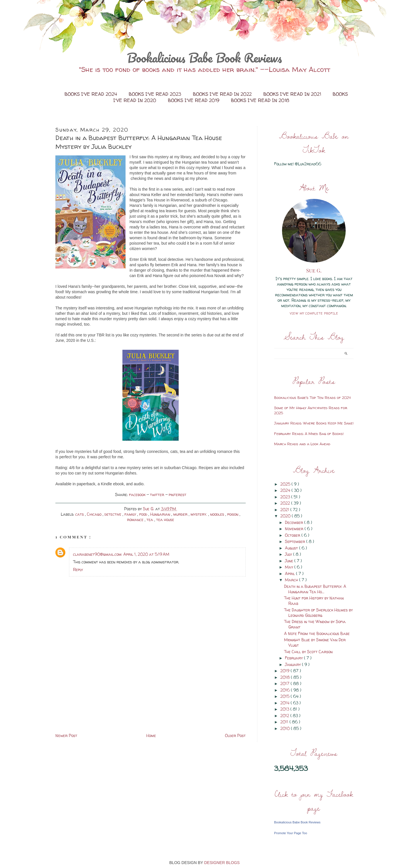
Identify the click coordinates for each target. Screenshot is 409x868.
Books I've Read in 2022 (223, 94)
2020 (286, 516)
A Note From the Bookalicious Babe (317, 633)
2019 (285, 671)
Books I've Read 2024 (91, 94)
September (296, 541)
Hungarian (161, 514)
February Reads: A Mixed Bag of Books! (309, 434)
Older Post (235, 735)
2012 (285, 716)
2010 (286, 728)
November (295, 529)
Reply (78, 570)
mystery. (199, 514)
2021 (285, 510)
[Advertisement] (98, 692)
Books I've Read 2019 (194, 100)
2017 (285, 683)
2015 (285, 696)
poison (233, 514)
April (290, 574)
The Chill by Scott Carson (308, 652)
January (293, 664)
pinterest (178, 495)
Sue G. (314, 270)
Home (151, 735)
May (290, 567)
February (294, 658)
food (144, 514)
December (295, 522)
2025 (286, 484)
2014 (285, 703)
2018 (286, 677)
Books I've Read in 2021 (293, 94)
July (289, 554)
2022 (286, 503)
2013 (285, 709)
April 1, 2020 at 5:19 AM (146, 554)
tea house (165, 520)
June (290, 561)
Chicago (95, 514)
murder (181, 514)
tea (150, 520)
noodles (218, 514)
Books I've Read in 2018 (260, 100)
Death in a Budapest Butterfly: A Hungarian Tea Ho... (315, 589)
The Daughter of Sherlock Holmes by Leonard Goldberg (318, 613)
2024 (286, 490)
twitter (158, 495)
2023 (286, 497)
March (292, 580)
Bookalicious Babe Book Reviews (204, 58)
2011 (285, 722)
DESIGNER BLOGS (222, 863)
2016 (286, 690)
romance (136, 520)
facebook (138, 495)
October (293, 535)
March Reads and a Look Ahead (302, 444)
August (292, 548)
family (131, 514)
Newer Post (66, 735)
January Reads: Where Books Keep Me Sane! (314, 423)
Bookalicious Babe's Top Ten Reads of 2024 (312, 397)
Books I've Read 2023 (156, 94)
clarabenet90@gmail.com (97, 554)
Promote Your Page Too (291, 833)
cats (80, 514)
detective (113, 514)
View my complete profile (314, 313)
